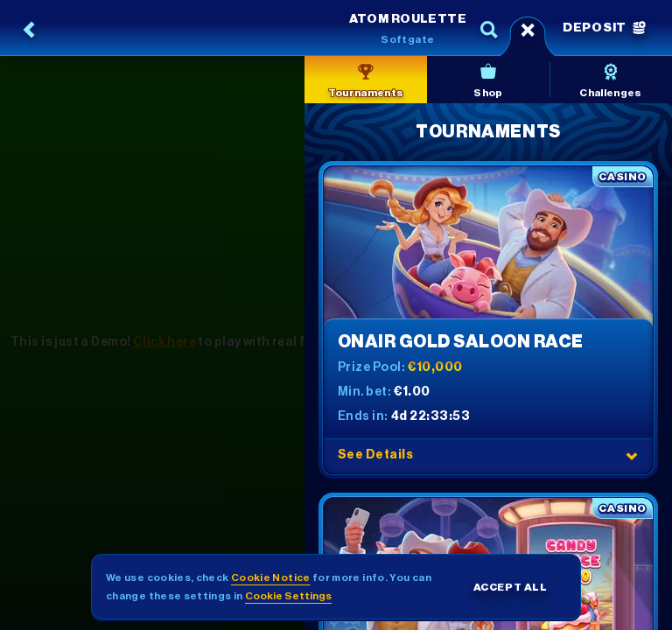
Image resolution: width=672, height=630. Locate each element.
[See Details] (632, 456)
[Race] (528, 30)
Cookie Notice (271, 577)
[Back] (30, 30)
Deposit (604, 28)
